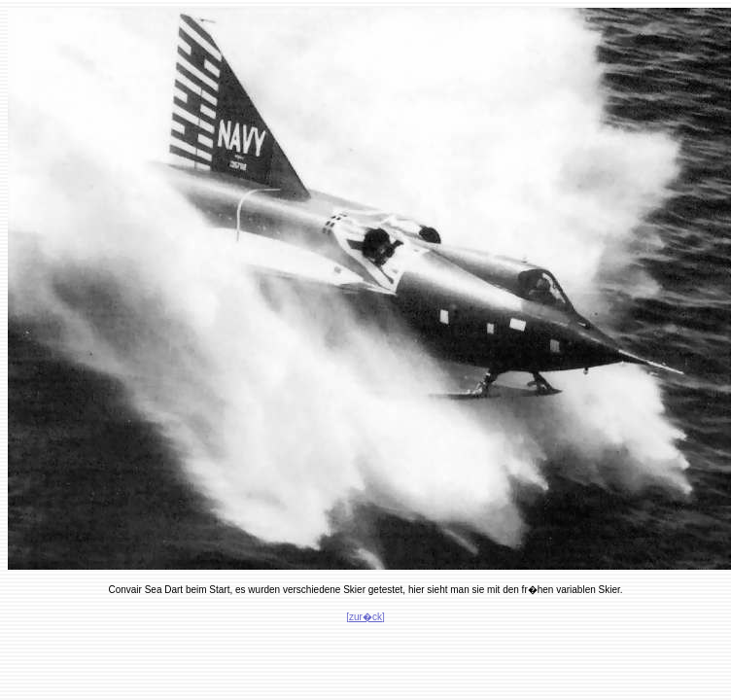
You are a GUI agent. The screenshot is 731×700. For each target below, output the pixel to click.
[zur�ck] (365, 617)
